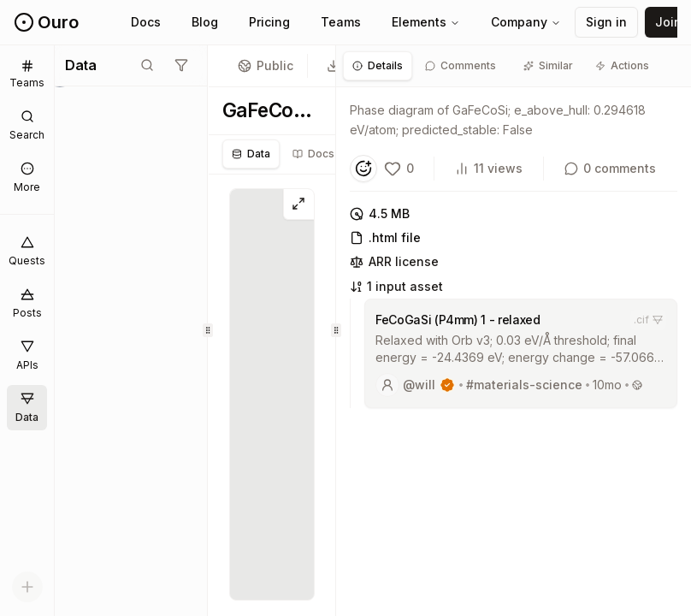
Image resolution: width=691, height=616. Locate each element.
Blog (205, 22)
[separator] (208, 331)
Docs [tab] (313, 154)
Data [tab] (251, 154)
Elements (426, 22)
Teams (341, 22)
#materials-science (524, 385)
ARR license (394, 261)
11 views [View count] (489, 168)
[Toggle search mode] (147, 65)
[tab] (378, 66)
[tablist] (315, 154)
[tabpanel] (514, 260)
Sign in (606, 22)
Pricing (269, 22)
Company (526, 22)
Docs (146, 22)
